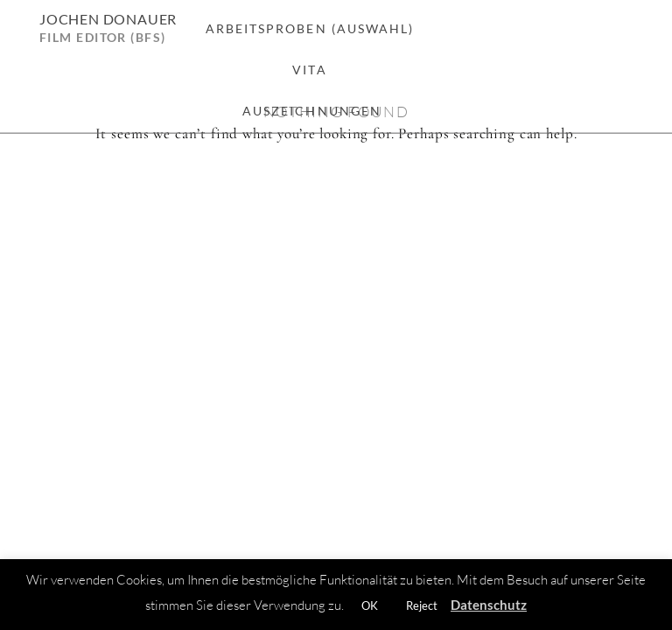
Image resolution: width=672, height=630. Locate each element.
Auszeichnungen (311, 111)
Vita (309, 69)
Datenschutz (489, 605)
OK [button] (370, 605)
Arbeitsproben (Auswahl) (310, 28)
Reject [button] (422, 605)
